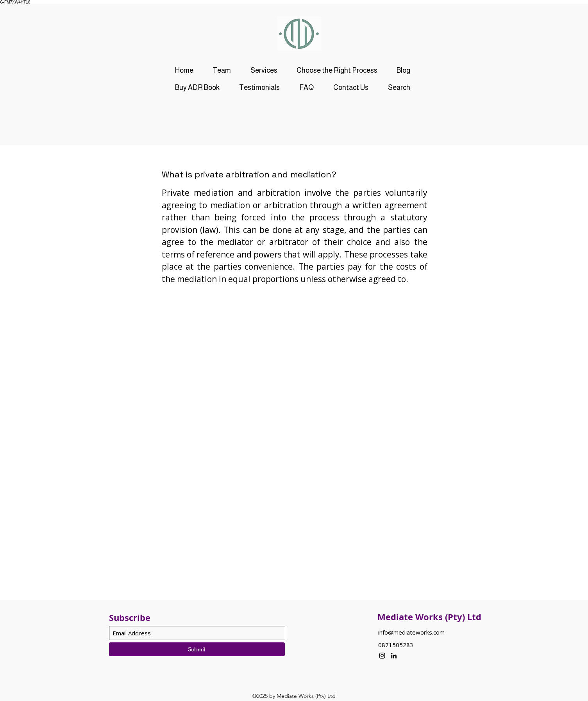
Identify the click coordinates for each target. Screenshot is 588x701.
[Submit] (197, 649)
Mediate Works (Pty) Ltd (429, 617)
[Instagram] (382, 656)
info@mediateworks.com (411, 632)
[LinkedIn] (394, 656)
